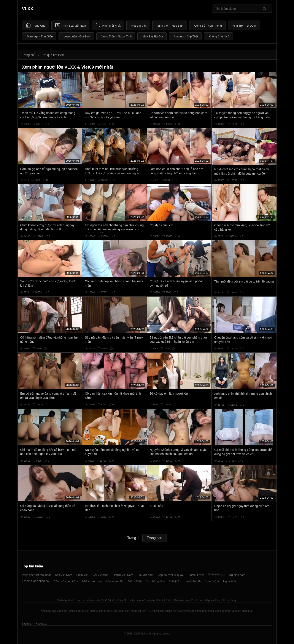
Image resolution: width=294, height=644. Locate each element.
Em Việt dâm (145, 575)
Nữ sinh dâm (237, 575)
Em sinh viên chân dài (36, 581)
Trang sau (155, 538)
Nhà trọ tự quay (92, 581)
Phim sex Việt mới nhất (36, 575)
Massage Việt (115, 581)
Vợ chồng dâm (156, 581)
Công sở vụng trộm (66, 581)
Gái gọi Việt (135, 581)
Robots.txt (41, 624)
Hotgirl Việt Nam (123, 575)
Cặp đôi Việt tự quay (170, 575)
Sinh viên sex (216, 574)
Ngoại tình (230, 581)
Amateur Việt (196, 575)
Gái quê (174, 581)
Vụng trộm (212, 581)
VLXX (28, 9)
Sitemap (27, 624)
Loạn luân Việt (192, 581)
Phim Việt (82, 575)
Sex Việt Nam (64, 575)
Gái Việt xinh (101, 575)
